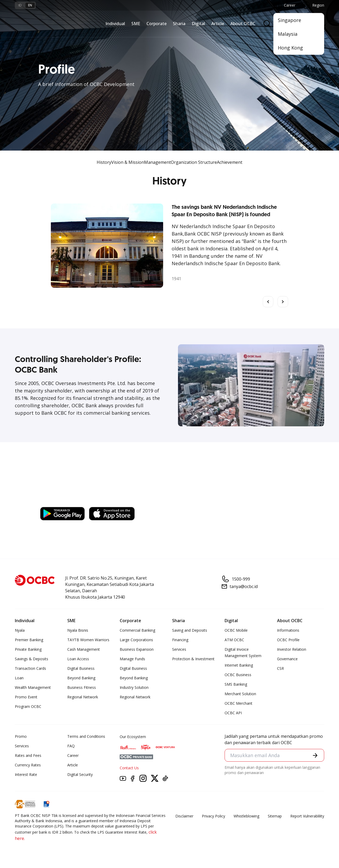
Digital (198, 24)
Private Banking (28, 649)
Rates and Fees (28, 755)
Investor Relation (292, 649)
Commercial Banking (137, 630)
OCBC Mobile (236, 630)
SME (136, 24)
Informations (288, 630)
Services (179, 649)
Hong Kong (290, 48)
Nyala (20, 630)
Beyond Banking (81, 678)
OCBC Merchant (238, 703)
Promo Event (26, 697)
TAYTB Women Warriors (88, 640)
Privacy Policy (213, 816)
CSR (280, 668)
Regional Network (83, 697)
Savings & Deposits (32, 659)
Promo (21, 736)
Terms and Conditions (86, 736)
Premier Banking (29, 640)
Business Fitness (82, 687)
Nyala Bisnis (78, 630)
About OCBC (243, 24)
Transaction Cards (30, 668)
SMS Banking (236, 684)
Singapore (289, 20)
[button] (315, 755)
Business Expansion (137, 649)
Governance (287, 659)
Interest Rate (26, 774)
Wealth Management (33, 687)
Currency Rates (28, 765)
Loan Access (78, 659)
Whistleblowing (246, 816)
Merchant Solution (240, 694)
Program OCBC (28, 706)
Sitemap (275, 816)
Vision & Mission (128, 162)
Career (73, 755)
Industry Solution (134, 687)
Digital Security (80, 774)
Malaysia (288, 34)
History (104, 162)
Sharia (179, 24)
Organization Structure (194, 162)
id (20, 5)
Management (157, 162)
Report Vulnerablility (307, 816)
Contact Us (129, 768)
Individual (115, 24)
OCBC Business (238, 675)
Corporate (157, 24)
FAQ (71, 746)
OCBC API (233, 713)
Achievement (230, 162)
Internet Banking (239, 665)
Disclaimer (184, 816)
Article (218, 24)
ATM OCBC (234, 640)
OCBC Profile (288, 640)
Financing (180, 640)
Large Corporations (136, 640)
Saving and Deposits (190, 630)
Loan (19, 678)
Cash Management (84, 649)
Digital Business (81, 668)
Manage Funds (132, 659)
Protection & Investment (193, 659)
